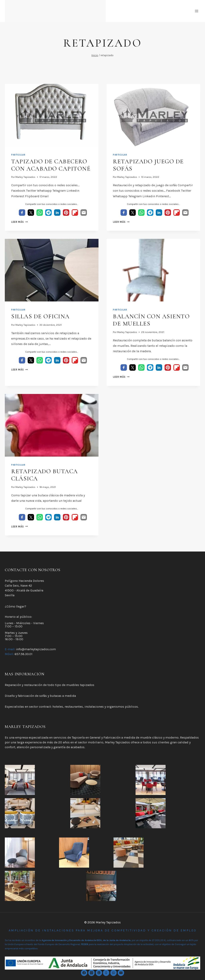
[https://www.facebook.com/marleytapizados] (84, 973)
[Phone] (106, 973)
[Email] (121, 973)
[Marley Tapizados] (55, 11)
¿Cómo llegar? (16, 606)
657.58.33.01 (24, 654)
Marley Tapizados (25, 177)
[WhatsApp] (114, 973)
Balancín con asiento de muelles (151, 320)
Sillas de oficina (40, 316)
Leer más (19, 222)
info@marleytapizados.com (36, 649)
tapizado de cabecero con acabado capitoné (51, 165)
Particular (18, 155)
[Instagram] (91, 973)
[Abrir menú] (196, 11)
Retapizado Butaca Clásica (45, 475)
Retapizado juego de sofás (148, 165)
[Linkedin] (99, 973)
